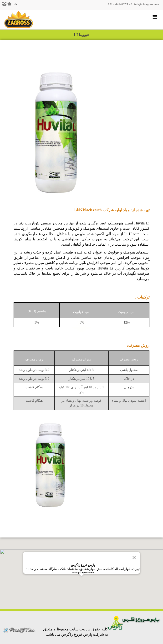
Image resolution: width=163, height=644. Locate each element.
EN (15, 4)
